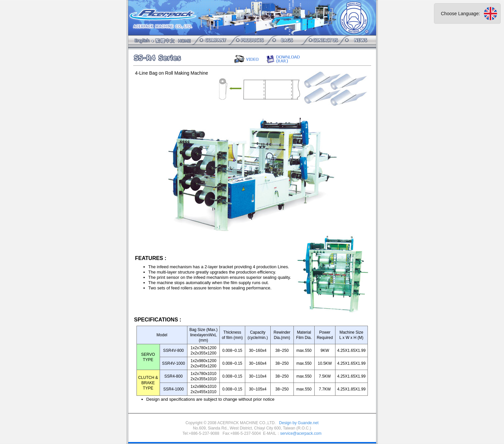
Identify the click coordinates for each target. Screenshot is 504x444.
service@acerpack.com (301, 433)
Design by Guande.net (299, 423)
